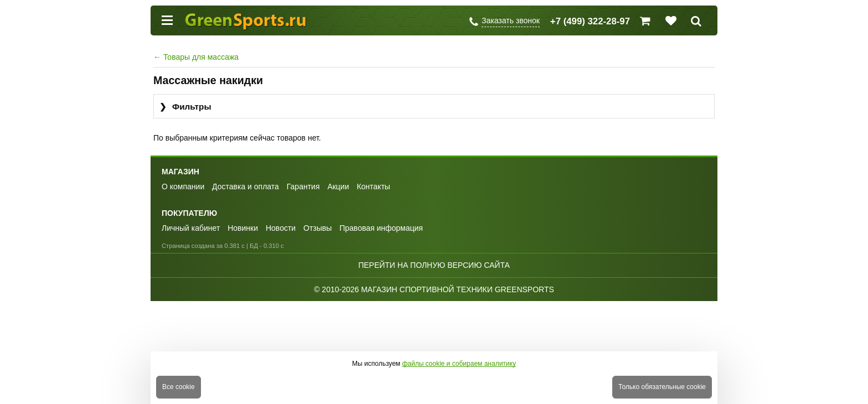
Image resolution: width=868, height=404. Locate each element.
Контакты (373, 187)
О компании (183, 187)
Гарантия (303, 187)
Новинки (243, 228)
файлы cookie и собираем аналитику (459, 364)
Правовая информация (381, 228)
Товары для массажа (196, 57)
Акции (338, 187)
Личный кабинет (191, 228)
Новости (281, 228)
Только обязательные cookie (662, 387)
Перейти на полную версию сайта (434, 265)
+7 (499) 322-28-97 (590, 21)
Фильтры (185, 107)
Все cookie (179, 387)
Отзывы (317, 228)
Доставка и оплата (246, 187)
